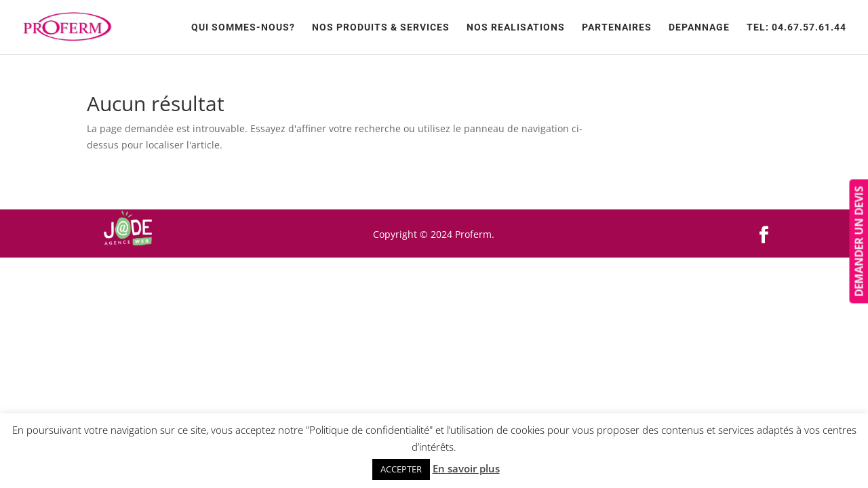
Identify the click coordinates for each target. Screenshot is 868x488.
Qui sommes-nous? (243, 27)
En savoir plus (466, 468)
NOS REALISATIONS (516, 27)
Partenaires (617, 27)
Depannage (699, 27)
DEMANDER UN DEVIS (859, 242)
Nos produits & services (381, 27)
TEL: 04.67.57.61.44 (796, 27)
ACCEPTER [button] (401, 469)
